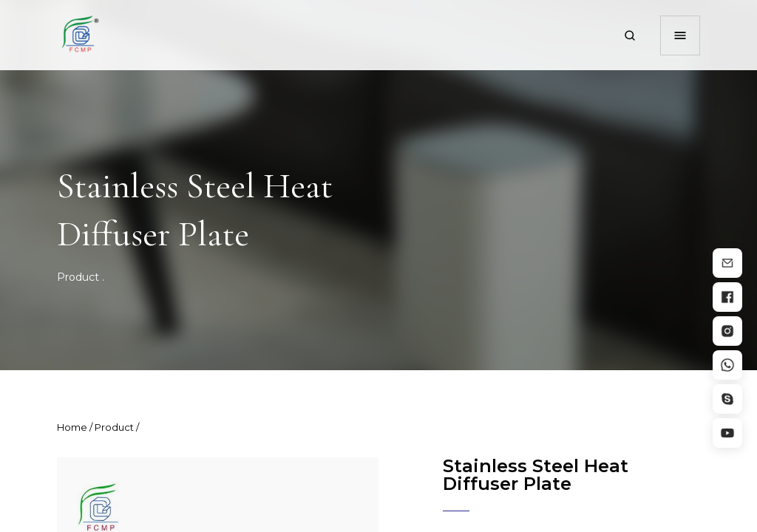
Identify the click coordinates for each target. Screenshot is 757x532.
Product (78, 277)
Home (72, 427)
